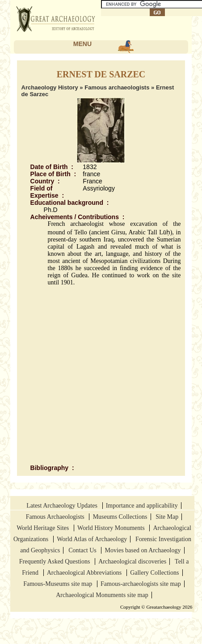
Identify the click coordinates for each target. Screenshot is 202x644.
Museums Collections (120, 517)
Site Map (167, 517)
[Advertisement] (91, 375)
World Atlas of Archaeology (92, 539)
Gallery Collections (154, 573)
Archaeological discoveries (132, 561)
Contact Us (83, 550)
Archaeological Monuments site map (102, 595)
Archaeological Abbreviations (85, 573)
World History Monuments (112, 528)
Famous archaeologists (117, 87)
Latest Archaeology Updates (63, 506)
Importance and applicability (142, 506)
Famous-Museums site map (59, 584)
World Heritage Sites (44, 528)
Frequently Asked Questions (55, 561)
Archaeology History (50, 87)
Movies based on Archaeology (143, 550)
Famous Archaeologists (56, 517)
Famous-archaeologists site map (141, 584)
